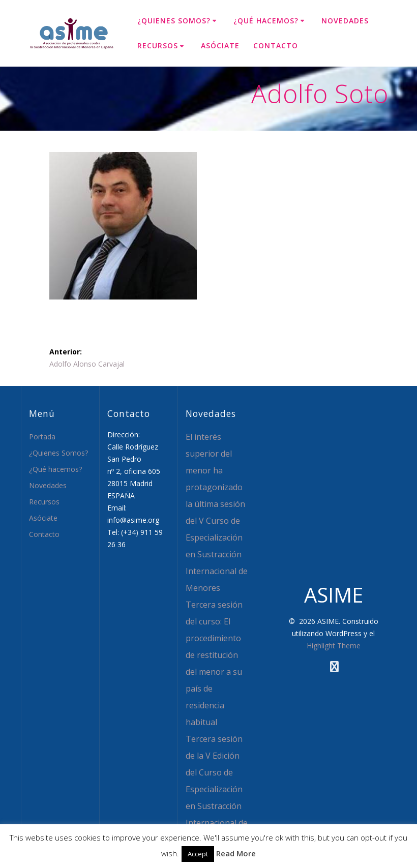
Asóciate (220, 46)
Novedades (345, 21)
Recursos (158, 46)
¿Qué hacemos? (266, 21)
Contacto (276, 46)
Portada (42, 437)
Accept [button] (198, 854)
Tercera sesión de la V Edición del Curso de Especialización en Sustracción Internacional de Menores (217, 789)
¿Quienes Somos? (174, 21)
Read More (236, 853)
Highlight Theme (334, 646)
